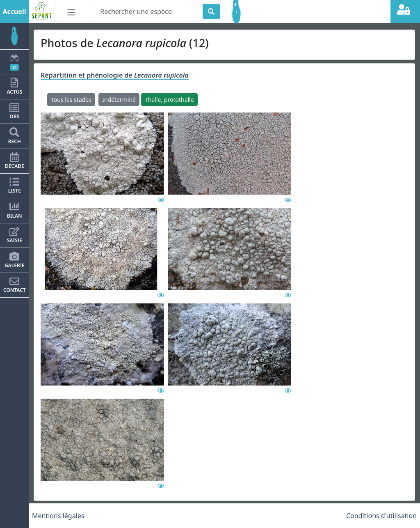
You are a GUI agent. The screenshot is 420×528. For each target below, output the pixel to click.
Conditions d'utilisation (381, 516)
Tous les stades (71, 100)
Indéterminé (119, 100)
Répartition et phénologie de (115, 75)
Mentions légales (58, 516)
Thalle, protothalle (169, 100)
